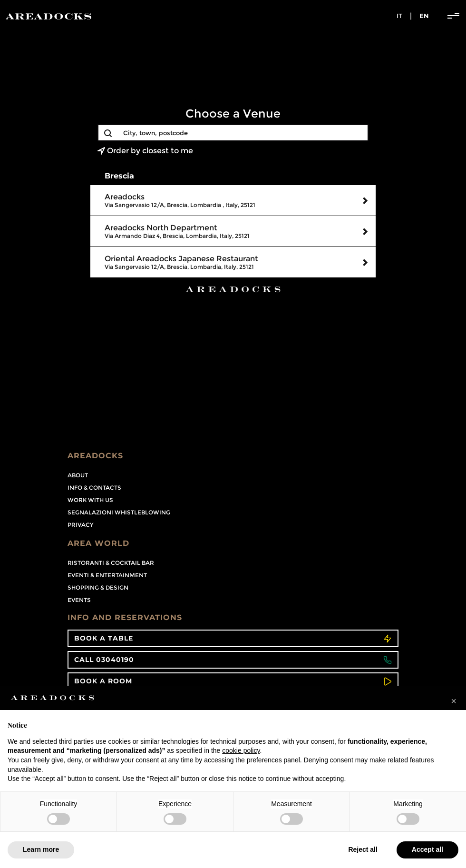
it (399, 16)
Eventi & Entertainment (107, 575)
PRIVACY (80, 525)
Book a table (233, 638)
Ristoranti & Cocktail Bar (111, 563)
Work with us (90, 500)
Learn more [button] (41, 849)
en (424, 16)
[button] (454, 701)
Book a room (233, 681)
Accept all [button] (427, 849)
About (78, 475)
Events (79, 600)
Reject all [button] (363, 849)
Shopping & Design (98, 587)
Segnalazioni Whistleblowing (119, 512)
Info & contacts (94, 488)
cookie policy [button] (241, 750)
